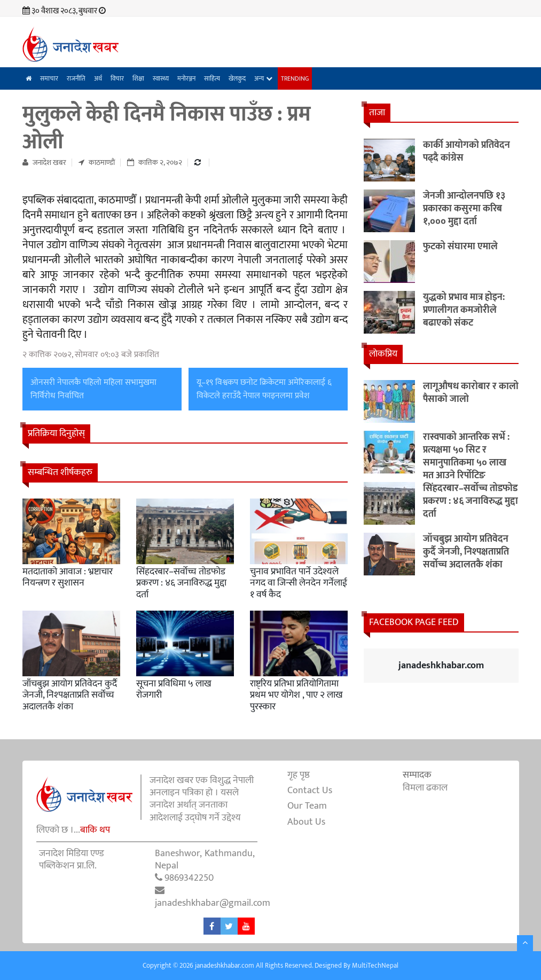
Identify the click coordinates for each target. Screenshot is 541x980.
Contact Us (310, 791)
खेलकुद (237, 78)
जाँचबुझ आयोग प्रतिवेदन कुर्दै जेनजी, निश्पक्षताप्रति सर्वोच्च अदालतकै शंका (70, 695)
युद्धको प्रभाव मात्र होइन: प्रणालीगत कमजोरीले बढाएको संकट (464, 310)
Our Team (307, 806)
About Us (306, 822)
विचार (117, 78)
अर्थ (98, 78)
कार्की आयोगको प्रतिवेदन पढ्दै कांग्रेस (466, 152)
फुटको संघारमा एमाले (460, 247)
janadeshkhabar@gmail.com (213, 903)
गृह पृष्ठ (299, 775)
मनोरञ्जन (186, 78)
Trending (295, 78)
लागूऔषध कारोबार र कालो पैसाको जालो (471, 393)
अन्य (259, 78)
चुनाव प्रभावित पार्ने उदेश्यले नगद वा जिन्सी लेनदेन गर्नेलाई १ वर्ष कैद (299, 583)
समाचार (49, 78)
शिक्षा (138, 78)
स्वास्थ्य (161, 78)
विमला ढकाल (425, 788)
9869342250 (189, 878)
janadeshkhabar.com (441, 666)
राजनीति (76, 78)
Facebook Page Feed (414, 622)
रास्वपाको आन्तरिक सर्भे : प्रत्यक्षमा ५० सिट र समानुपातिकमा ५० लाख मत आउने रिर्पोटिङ (466, 456)
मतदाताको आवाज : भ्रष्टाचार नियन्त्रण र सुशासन (68, 578)
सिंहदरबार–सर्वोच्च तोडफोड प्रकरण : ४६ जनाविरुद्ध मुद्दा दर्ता (181, 583)
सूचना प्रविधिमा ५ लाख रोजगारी (174, 690)
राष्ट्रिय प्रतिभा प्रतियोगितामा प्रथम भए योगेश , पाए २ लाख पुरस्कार (296, 695)
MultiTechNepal (375, 966)
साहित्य (212, 78)
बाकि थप (95, 830)
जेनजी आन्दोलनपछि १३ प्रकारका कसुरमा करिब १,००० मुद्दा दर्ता (464, 209)
